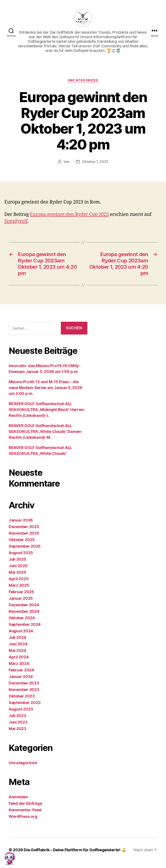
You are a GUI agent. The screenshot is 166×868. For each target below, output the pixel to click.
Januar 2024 (21, 677)
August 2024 (21, 631)
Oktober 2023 (22, 696)
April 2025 (19, 579)
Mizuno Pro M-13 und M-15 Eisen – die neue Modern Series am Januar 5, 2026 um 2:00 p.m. (45, 388)
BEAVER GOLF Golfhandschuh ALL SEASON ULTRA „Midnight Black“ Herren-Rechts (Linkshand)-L (47, 410)
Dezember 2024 (24, 605)
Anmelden (18, 797)
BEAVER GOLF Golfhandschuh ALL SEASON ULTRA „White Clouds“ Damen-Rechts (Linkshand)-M (46, 432)
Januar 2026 (21, 520)
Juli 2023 (17, 716)
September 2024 (25, 624)
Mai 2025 (17, 572)
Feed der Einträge (25, 803)
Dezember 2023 (24, 683)
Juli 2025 (17, 559)
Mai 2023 (17, 729)
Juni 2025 (18, 566)
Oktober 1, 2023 (95, 162)
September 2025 (25, 546)
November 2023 (24, 690)
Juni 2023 (18, 722)
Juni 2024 (18, 644)
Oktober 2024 (22, 618)
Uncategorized (83, 80)
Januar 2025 (21, 598)
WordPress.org (23, 816)
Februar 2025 (21, 592)
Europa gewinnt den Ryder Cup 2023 (69, 215)
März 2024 (19, 663)
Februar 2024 (21, 670)
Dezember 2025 (24, 527)
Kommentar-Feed (25, 810)
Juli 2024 (17, 637)
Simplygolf (16, 221)
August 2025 (21, 553)
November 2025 (24, 533)
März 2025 (19, 585)
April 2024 (19, 657)
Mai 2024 (17, 650)
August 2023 (21, 709)
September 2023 (25, 703)
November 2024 (24, 611)
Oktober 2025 (22, 540)
